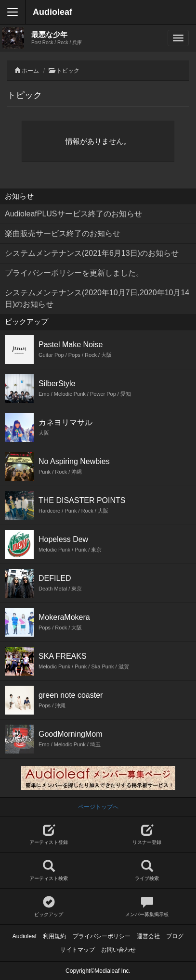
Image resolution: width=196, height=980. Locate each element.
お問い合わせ (118, 950)
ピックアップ (49, 907)
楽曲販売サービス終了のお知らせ (63, 233)
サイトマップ (78, 950)
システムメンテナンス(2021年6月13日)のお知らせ (92, 253)
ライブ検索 (147, 871)
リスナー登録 (147, 835)
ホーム (30, 71)
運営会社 (148, 936)
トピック (68, 71)
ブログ (175, 936)
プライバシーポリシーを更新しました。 (74, 273)
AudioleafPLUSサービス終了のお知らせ (73, 214)
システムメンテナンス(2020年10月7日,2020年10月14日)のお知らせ (97, 298)
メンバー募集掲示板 (147, 907)
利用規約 (54, 936)
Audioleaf (52, 12)
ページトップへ (98, 807)
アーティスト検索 (49, 871)
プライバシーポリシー (102, 936)
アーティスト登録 (49, 835)
